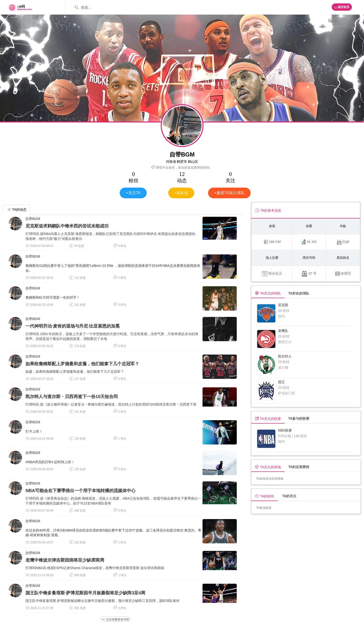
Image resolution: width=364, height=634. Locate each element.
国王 (281, 382)
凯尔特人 (285, 356)
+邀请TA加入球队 (229, 193)
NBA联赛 (285, 430)
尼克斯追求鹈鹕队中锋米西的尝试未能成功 (67, 226)
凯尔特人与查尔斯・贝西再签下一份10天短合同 (72, 397)
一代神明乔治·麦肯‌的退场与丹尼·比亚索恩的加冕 (73, 326)
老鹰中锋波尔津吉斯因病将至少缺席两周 (65, 560)
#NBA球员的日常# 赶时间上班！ (50, 462)
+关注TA (133, 193)
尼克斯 (283, 305)
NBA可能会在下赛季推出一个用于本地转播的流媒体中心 (80, 491)
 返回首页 (342, 7)
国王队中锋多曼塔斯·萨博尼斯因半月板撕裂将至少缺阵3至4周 (85, 593)
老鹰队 (283, 331)
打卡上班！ (34, 431)
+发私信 (181, 193)
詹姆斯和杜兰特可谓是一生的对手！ (53, 297)
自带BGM (33, 219)
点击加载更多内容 (115, 619)
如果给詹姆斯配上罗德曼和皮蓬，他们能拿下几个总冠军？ (82, 364)
